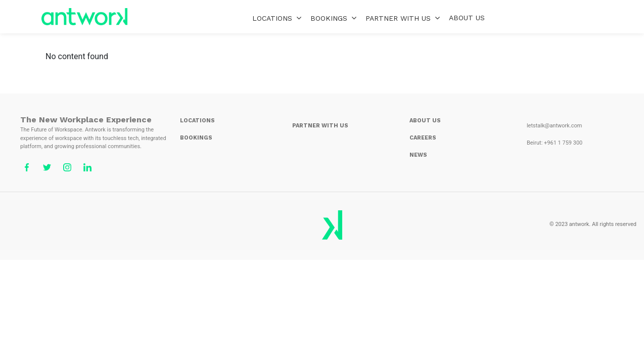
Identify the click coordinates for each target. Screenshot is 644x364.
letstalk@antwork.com (555, 126)
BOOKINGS (333, 18)
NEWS (418, 155)
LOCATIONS (277, 18)
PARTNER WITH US (403, 18)
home (84, 17)
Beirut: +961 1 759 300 (555, 143)
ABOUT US (467, 18)
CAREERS (423, 138)
